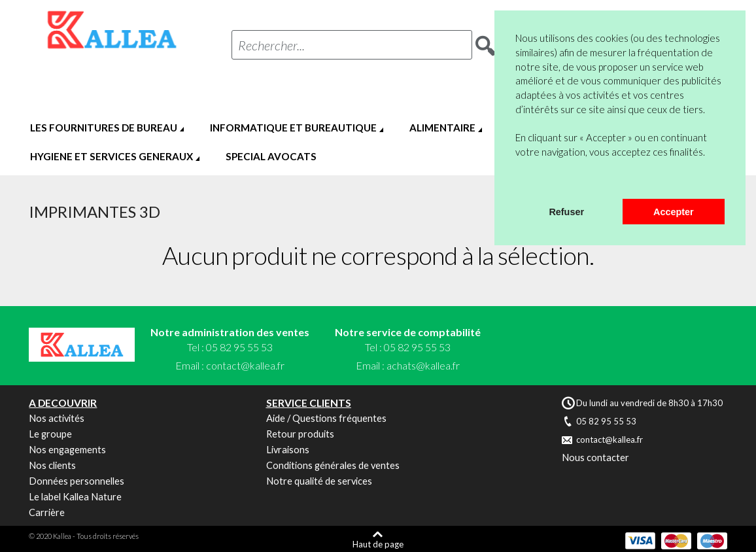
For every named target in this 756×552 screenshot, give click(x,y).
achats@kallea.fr (423, 365)
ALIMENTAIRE (442, 128)
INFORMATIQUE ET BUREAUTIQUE (293, 128)
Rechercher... (271, 45)
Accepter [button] (674, 212)
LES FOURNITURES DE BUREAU (104, 128)
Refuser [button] (566, 212)
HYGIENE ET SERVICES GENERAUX (112, 156)
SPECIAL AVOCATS (271, 156)
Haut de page (378, 544)
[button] (517, 182)
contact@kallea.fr (245, 365)
